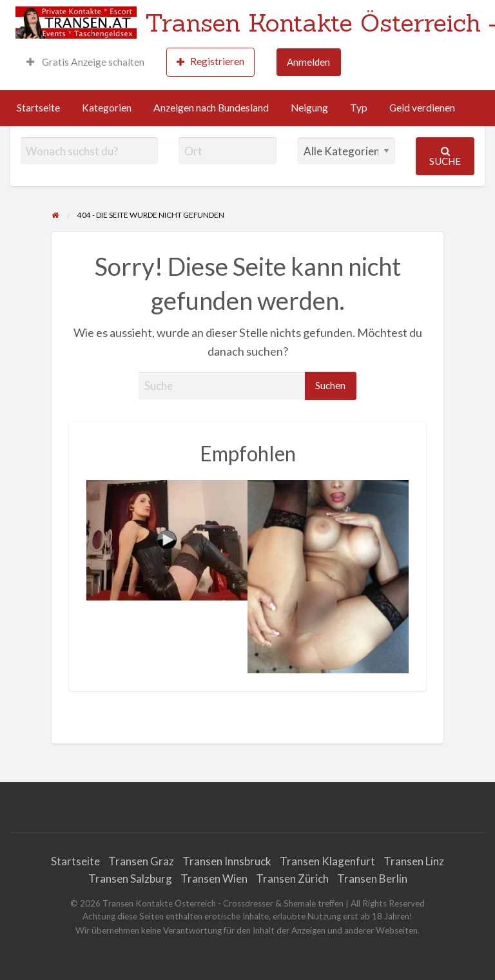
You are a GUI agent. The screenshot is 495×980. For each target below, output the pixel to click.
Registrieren (210, 62)
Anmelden (308, 62)
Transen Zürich (292, 879)
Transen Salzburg (130, 879)
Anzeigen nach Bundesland (211, 108)
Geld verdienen (422, 108)
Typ (359, 108)
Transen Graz (141, 861)
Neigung (309, 108)
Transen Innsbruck (227, 861)
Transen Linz (414, 861)
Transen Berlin (372, 879)
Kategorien (107, 108)
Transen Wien (214, 879)
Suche (445, 156)
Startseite (38, 108)
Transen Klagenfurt (327, 861)
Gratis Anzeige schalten (85, 62)
